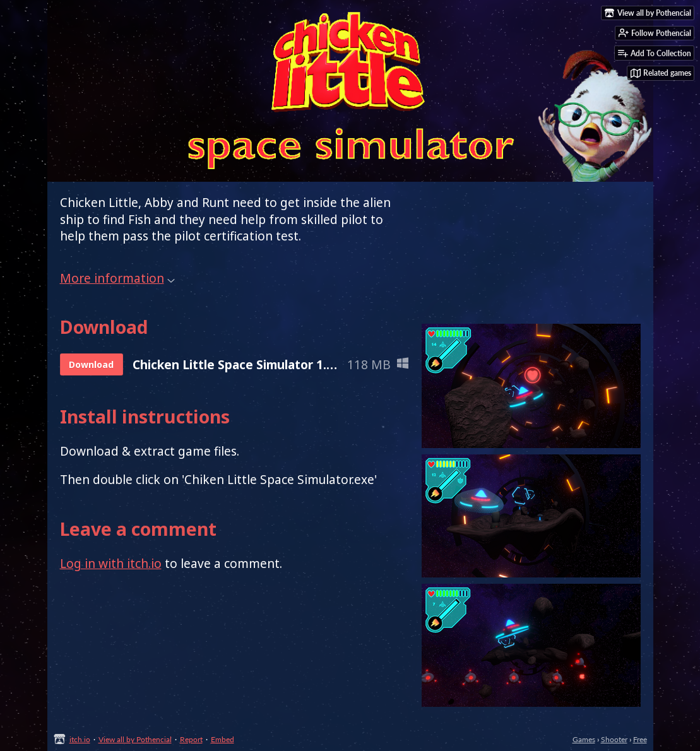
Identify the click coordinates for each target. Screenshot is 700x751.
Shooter (614, 739)
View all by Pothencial (135, 739)
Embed (222, 739)
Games (584, 739)
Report (191, 739)
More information (117, 278)
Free (640, 739)
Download (91, 364)
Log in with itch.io (111, 564)
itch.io (80, 739)
